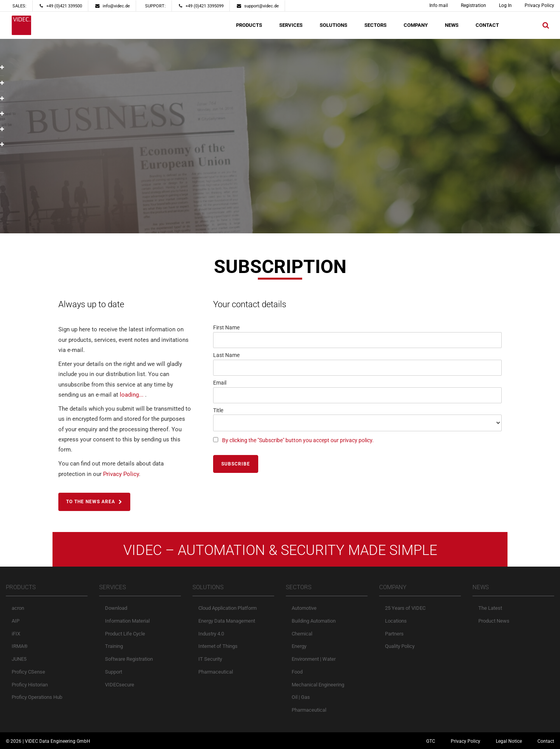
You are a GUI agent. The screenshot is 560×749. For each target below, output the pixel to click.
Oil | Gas (301, 697)
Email (220, 383)
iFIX (16, 633)
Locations (396, 620)
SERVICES (291, 25)
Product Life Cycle (125, 633)
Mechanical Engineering (318, 684)
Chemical (302, 633)
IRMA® (20, 646)
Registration (473, 5)
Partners (394, 633)
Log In (505, 5)
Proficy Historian (30, 684)
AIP (16, 620)
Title (218, 410)
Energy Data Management (227, 620)
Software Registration (129, 659)
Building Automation (314, 620)
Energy (299, 646)
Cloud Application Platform (227, 608)
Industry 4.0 (211, 633)
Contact (546, 741)
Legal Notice (509, 741)
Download (116, 608)
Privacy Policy (539, 5)
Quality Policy (400, 646)
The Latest (490, 608)
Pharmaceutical (216, 671)
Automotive (304, 608)
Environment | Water (314, 659)
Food (297, 671)
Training (114, 646)
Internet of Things (218, 646)
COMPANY (416, 25)
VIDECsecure (120, 684)
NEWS (452, 25)
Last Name (226, 355)
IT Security (210, 659)
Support (114, 671)
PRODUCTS (249, 25)
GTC (431, 741)
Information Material (127, 620)
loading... (132, 395)
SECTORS (375, 25)
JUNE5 (19, 659)
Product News (494, 620)
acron (18, 608)
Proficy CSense (28, 671)
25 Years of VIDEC (405, 608)
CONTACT (487, 25)
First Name (226, 327)
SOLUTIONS (333, 25)
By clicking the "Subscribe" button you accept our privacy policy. (298, 440)
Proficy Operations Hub (37, 697)
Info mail (439, 5)
